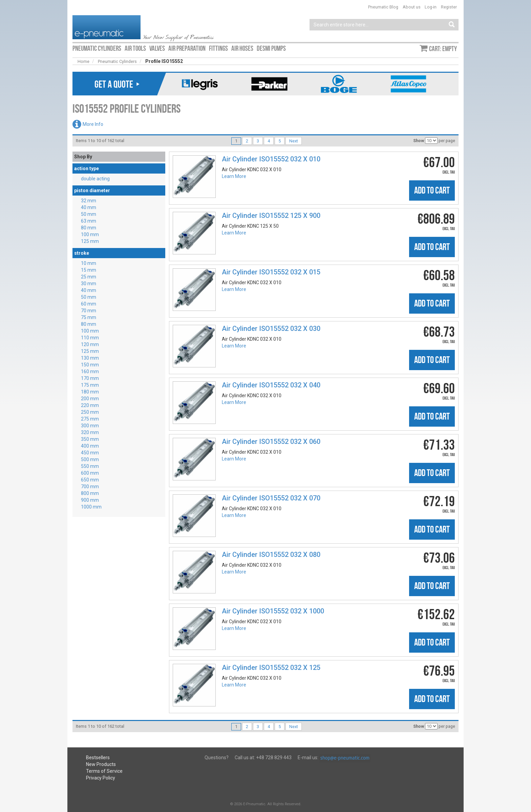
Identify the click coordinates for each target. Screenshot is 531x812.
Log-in (431, 7)
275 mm (90, 419)
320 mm (90, 432)
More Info (93, 124)
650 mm (90, 480)
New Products (101, 764)
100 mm (90, 234)
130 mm (90, 358)
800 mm (90, 493)
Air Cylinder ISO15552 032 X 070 (271, 498)
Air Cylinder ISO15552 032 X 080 (271, 555)
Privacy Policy (101, 778)
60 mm (89, 304)
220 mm (90, 405)
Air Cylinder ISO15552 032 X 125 (271, 668)
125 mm (90, 241)
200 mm (90, 399)
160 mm (90, 371)
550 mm (90, 466)
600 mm (90, 473)
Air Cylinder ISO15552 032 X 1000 (273, 611)
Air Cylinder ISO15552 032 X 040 (271, 385)
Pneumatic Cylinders (117, 61)
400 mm (90, 446)
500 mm (90, 459)
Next (294, 141)
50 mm (89, 214)
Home (83, 61)
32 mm (89, 201)
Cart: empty (443, 49)
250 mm (90, 412)
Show (419, 141)
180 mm (90, 392)
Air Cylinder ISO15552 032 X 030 (271, 329)
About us (412, 7)
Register (449, 7)
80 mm (89, 228)
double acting (95, 179)
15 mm (89, 270)
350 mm (90, 439)
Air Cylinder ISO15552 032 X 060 (271, 442)
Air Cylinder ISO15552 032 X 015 (271, 272)
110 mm (90, 338)
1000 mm (91, 507)
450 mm (90, 453)
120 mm (90, 344)
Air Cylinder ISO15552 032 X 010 (271, 159)
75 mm (89, 317)
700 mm (90, 487)
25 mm (89, 277)
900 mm (90, 500)
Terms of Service (104, 771)
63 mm (89, 221)
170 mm (90, 378)
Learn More (234, 176)
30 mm (89, 284)
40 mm (89, 207)
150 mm (90, 365)
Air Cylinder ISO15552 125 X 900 (271, 216)
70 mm (89, 311)
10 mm (89, 263)
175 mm (90, 385)
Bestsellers (98, 758)
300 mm (90, 426)
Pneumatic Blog (383, 7)
